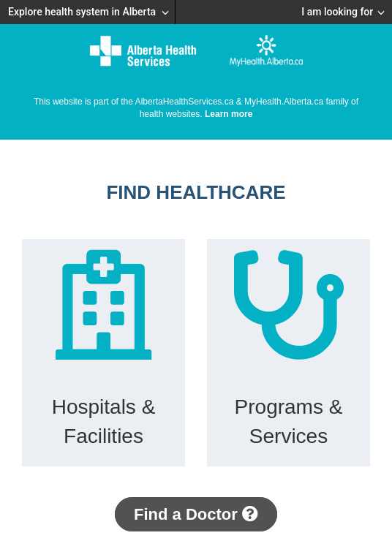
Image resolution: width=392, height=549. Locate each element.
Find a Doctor (196, 514)
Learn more (229, 114)
